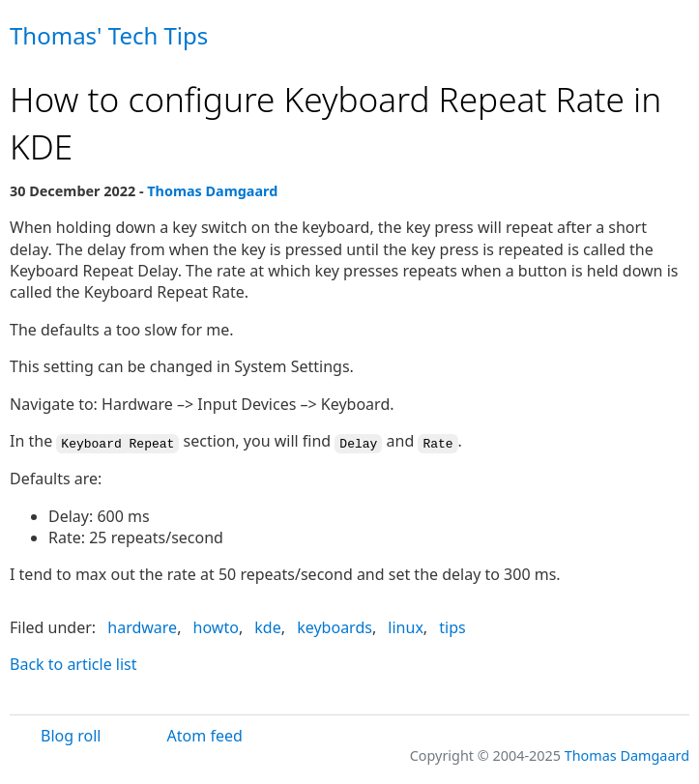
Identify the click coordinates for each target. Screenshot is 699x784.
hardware (142, 626)
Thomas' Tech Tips (109, 35)
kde (267, 626)
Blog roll (71, 735)
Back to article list (73, 663)
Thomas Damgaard (212, 191)
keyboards (335, 626)
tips (452, 626)
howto (216, 626)
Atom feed (205, 735)
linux (406, 626)
